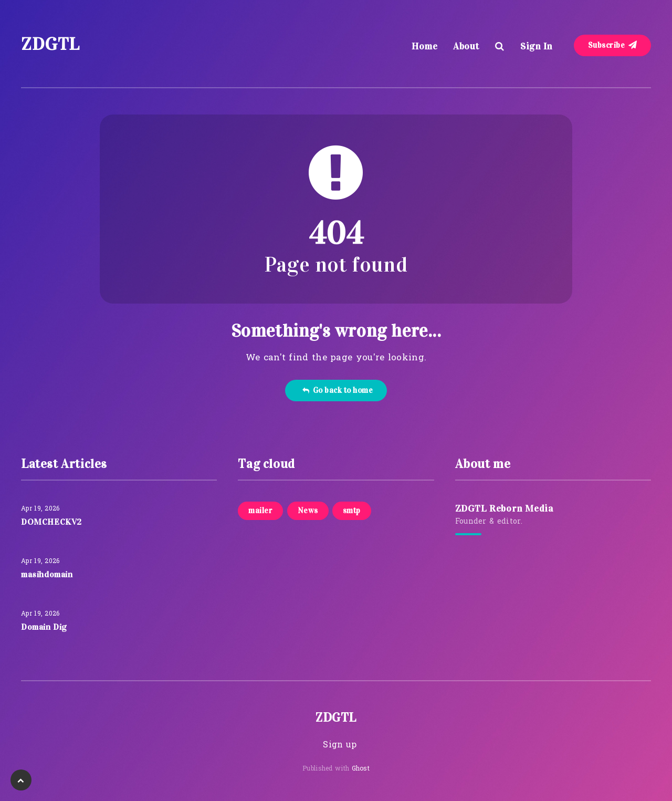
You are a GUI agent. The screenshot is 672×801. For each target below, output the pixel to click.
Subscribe (613, 45)
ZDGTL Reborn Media (504, 508)
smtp (352, 511)
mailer (260, 511)
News (308, 511)
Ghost (361, 769)
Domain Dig (44, 627)
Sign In (537, 46)
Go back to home (337, 390)
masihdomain (47, 574)
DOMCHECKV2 (51, 522)
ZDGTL (50, 44)
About (466, 46)
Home (424, 46)
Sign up (340, 745)
